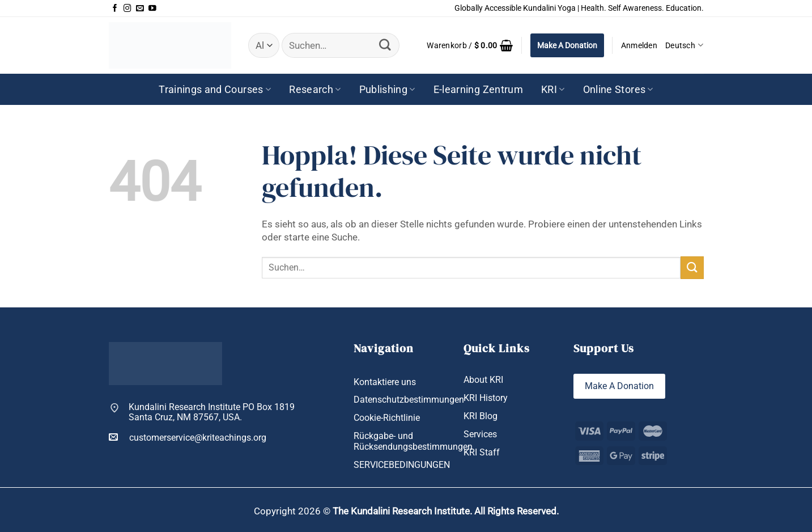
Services (480, 434)
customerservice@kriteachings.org (188, 437)
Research (315, 90)
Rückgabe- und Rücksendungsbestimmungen (413, 441)
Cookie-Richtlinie (387, 418)
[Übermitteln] (385, 45)
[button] (470, 45)
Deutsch (684, 45)
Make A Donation (567, 45)
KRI (553, 90)
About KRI (483, 380)
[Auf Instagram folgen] (127, 9)
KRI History (486, 398)
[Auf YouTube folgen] (152, 9)
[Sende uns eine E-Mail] (140, 9)
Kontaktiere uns (385, 382)
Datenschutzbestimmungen (409, 400)
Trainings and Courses (215, 90)
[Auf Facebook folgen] (115, 9)
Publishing (387, 90)
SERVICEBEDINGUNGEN (402, 465)
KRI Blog (481, 416)
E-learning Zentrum (478, 90)
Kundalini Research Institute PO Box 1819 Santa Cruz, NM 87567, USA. (212, 413)
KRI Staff (482, 453)
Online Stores (618, 90)
